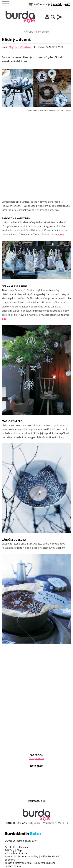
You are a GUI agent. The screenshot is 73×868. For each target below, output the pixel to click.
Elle (15, 847)
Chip (19, 850)
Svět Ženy (10, 850)
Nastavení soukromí (45, 863)
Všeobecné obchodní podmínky (21, 857)
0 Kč (67, 4)
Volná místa (11, 853)
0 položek (56, 4)
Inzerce (23, 853)
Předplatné (48, 823)
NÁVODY (29, 32)
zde (4, 319)
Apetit (8, 847)
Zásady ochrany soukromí (18, 863)
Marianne (24, 847)
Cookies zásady (13, 866)
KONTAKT (10, 823)
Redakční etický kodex (29, 823)
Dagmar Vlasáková (20, 47)
